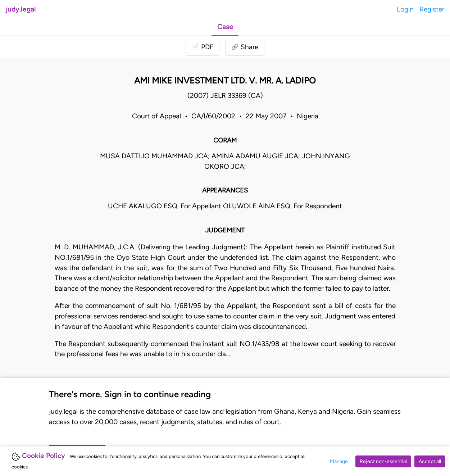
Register (432, 9)
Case (225, 27)
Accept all (430, 461)
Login (405, 9)
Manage (339, 461)
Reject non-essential (383, 461)
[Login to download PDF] (203, 47)
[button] (245, 47)
